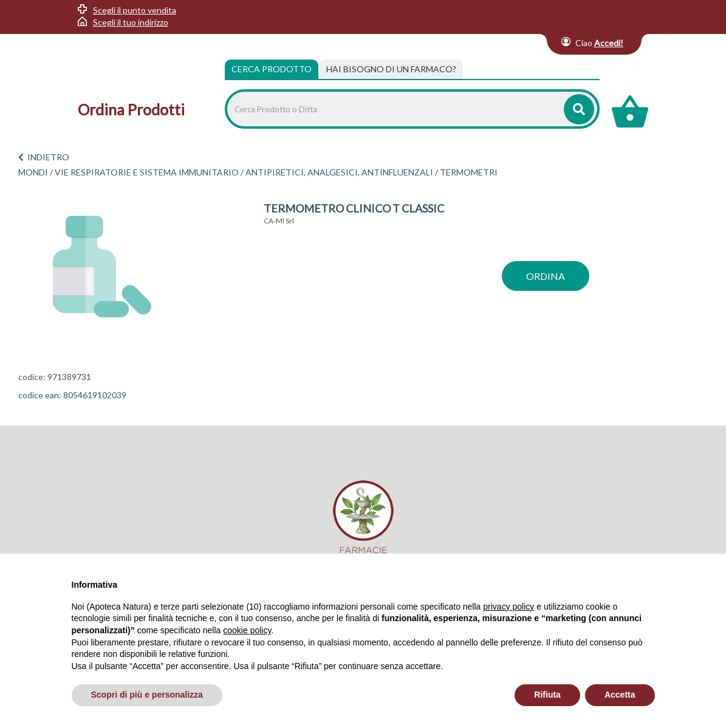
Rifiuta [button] (547, 695)
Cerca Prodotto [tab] (272, 69)
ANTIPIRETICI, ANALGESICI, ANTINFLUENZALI (339, 172)
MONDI (33, 172)
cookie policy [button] (247, 630)
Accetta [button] (620, 695)
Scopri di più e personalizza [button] (147, 695)
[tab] (391, 69)
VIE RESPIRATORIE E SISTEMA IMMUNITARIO (147, 172)
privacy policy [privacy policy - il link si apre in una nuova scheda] (509, 607)
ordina (546, 276)
